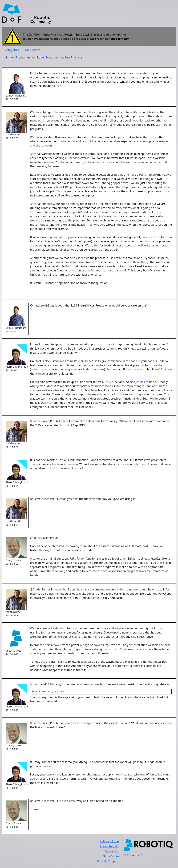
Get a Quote (111, 856)
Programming (25, 57)
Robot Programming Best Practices (60, 57)
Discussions (33, 50)
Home (9, 57)
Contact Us (112, 851)
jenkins (140, 382)
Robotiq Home (109, 841)
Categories (12, 50)
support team (120, 39)
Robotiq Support (108, 861)
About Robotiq (109, 846)
